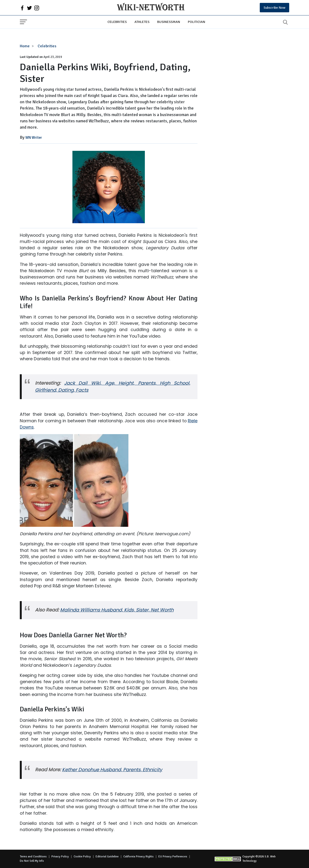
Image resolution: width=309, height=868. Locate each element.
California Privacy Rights (138, 857)
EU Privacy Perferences (173, 857)
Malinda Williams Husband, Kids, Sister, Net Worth (117, 610)
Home (25, 46)
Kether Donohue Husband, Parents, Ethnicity (112, 770)
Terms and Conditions (33, 857)
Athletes (142, 22)
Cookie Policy (82, 857)
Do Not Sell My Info (32, 861)
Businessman (169, 22)
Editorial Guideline (107, 857)
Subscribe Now (274, 8)
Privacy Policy (60, 857)
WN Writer (34, 138)
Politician (197, 22)
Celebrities (117, 22)
